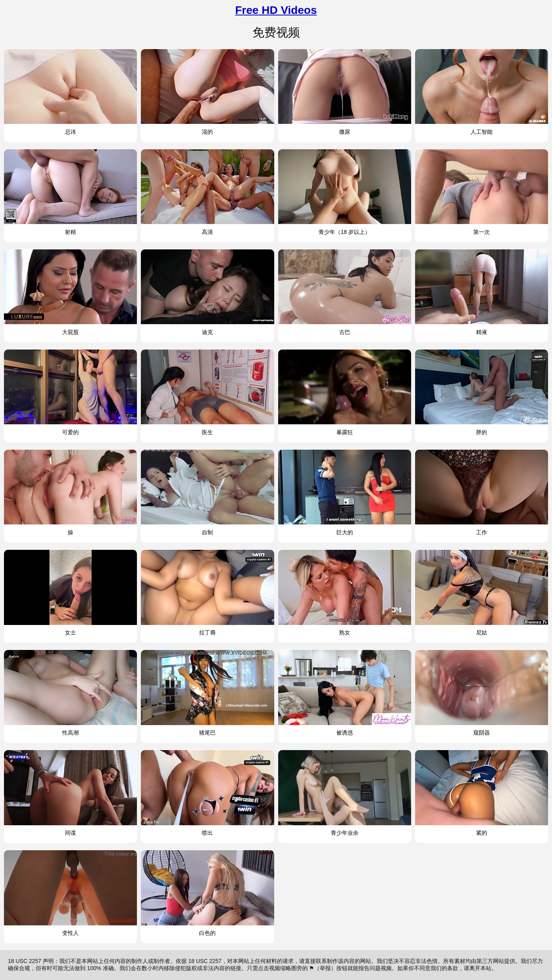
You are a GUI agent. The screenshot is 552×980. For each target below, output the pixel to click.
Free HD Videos (276, 10)
